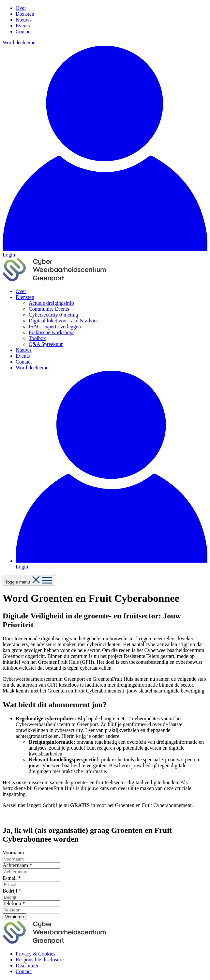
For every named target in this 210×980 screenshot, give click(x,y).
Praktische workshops (52, 332)
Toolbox (37, 338)
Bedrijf (12, 891)
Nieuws (24, 20)
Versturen (15, 917)
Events (23, 26)
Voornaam (13, 853)
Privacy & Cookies (36, 954)
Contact (24, 31)
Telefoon (14, 903)
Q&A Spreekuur (46, 344)
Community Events (49, 309)
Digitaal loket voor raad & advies (64, 321)
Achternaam (17, 865)
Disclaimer (27, 965)
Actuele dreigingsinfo (51, 303)
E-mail (12, 878)
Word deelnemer (20, 43)
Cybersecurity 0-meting (53, 315)
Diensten (25, 14)
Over (21, 8)
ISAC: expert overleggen (55, 327)
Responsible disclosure (40, 960)
